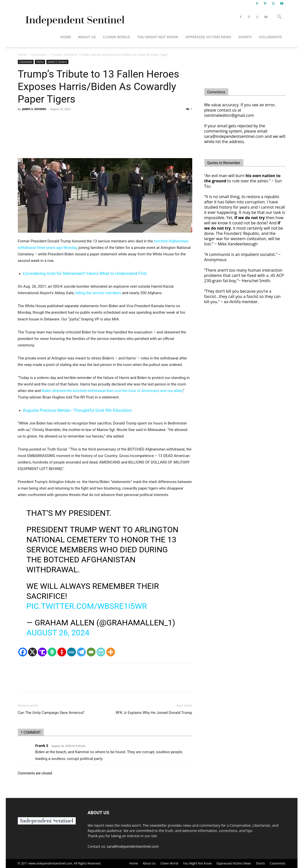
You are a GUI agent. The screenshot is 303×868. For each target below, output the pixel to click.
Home (66, 37)
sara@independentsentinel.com (133, 846)
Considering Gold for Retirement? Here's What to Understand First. (85, 273)
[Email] (91, 652)
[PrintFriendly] (101, 652)
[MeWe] (72, 652)
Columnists (270, 37)
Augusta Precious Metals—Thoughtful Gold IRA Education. (78, 410)
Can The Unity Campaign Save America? (51, 713)
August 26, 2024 (58, 633)
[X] (32, 652)
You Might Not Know (158, 37)
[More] (111, 652)
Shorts (245, 37)
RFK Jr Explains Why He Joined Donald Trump (154, 713)
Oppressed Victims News (208, 37)
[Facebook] (23, 652)
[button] (279, 17)
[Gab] (52, 652)
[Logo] (74, 17)
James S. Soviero (57, 62)
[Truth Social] (42, 652)
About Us (87, 37)
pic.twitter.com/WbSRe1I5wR (87, 606)
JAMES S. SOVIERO (34, 109)
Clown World (116, 37)
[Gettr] (62, 652)
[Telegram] (81, 652)
